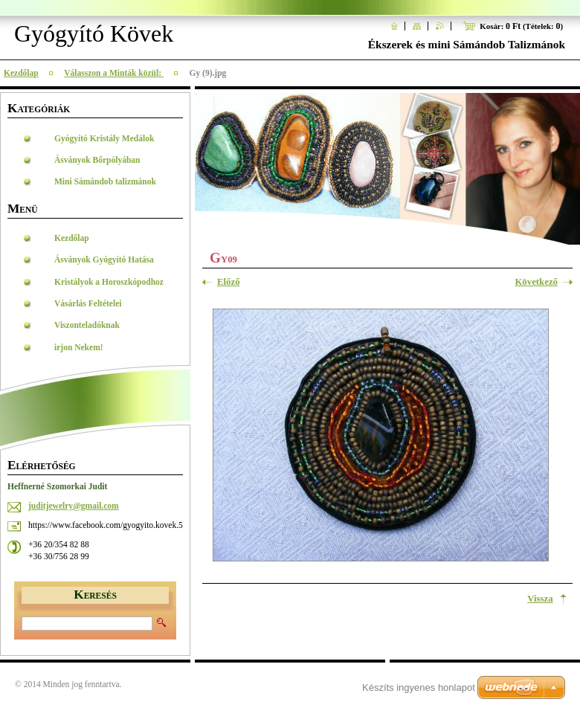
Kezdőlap (21, 73)
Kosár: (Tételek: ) (521, 26)
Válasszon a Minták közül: (114, 73)
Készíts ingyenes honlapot (419, 687)
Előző (229, 282)
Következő (536, 282)
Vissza (540, 599)
